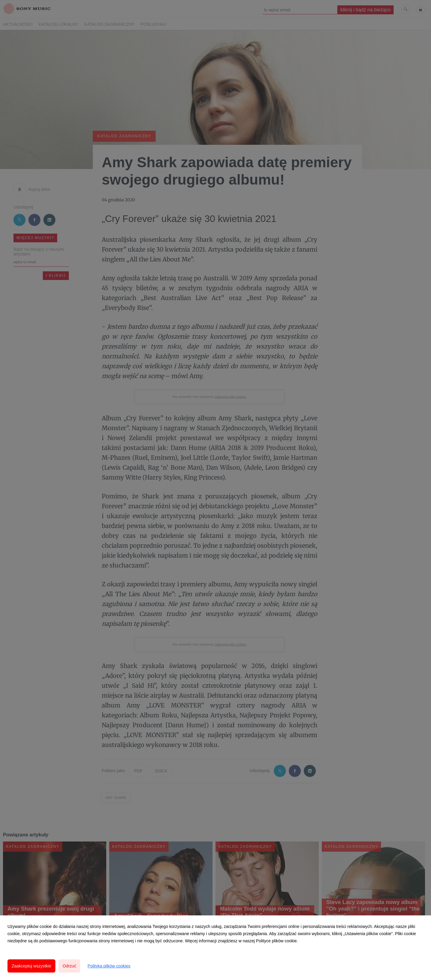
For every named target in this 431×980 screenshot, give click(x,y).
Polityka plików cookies (109, 966)
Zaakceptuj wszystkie (31, 966)
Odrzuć (69, 966)
